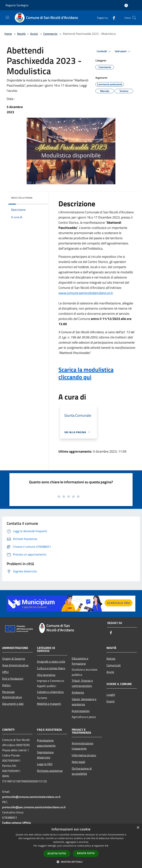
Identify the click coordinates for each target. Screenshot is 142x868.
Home (8, 34)
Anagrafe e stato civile (51, 662)
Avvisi (34, 34)
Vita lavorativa (46, 675)
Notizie (111, 659)
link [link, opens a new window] (107, 846)
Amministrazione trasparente (82, 746)
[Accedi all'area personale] (126, 5)
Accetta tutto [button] (57, 853)
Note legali (78, 762)
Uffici (5, 672)
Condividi (104, 51)
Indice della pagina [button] (22, 198)
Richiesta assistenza (50, 771)
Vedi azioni (123, 51)
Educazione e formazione (80, 661)
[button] (71, 862)
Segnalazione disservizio (45, 755)
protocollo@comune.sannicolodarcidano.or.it (31, 797)
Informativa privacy (84, 755)
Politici (6, 685)
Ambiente (78, 692)
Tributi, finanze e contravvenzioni (82, 683)
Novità (21, 34)
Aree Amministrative (15, 665)
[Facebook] (112, 18)
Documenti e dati (13, 704)
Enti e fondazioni (13, 679)
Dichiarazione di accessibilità (82, 771)
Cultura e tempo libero (51, 668)
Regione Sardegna (17, 5)
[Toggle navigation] (7, 17)
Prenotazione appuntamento (46, 743)
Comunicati (114, 665)
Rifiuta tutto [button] (86, 853)
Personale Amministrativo (12, 694)
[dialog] (71, 846)
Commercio (50, 34)
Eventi (111, 701)
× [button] (138, 828)
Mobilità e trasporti (49, 704)
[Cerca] (134, 18)
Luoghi (111, 695)
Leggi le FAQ (45, 764)
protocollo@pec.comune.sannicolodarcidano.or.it (34, 807)
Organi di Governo (14, 659)
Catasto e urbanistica (50, 692)
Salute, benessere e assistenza (84, 702)
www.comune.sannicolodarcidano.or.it (86, 293)
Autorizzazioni (81, 711)
